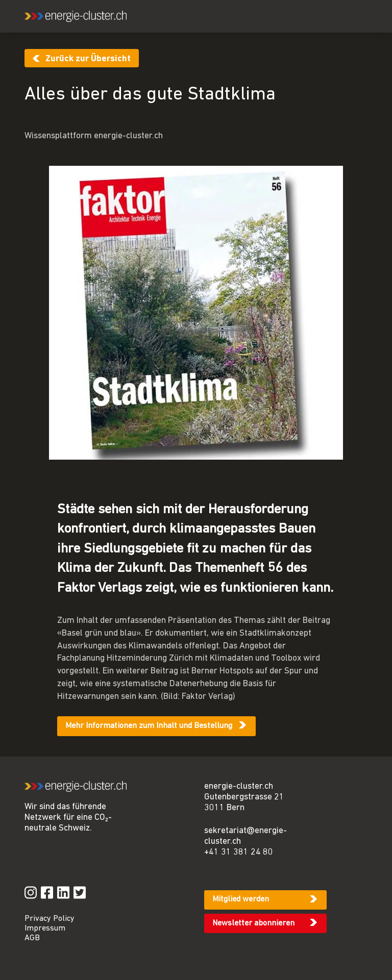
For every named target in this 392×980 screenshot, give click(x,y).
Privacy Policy (50, 919)
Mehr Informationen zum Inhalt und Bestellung (149, 726)
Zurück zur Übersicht (88, 59)
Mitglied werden (241, 899)
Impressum (45, 928)
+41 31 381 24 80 (239, 852)
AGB (32, 938)
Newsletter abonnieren (253, 923)
